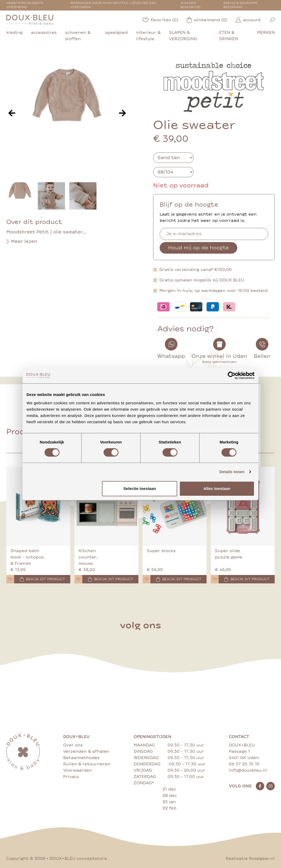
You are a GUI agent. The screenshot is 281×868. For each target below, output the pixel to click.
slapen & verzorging (183, 36)
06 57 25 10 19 (244, 764)
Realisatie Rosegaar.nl (250, 859)
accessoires (44, 33)
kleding (14, 33)
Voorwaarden (78, 770)
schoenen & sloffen (78, 36)
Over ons (73, 745)
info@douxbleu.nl (248, 770)
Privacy (71, 777)
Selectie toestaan (140, 488)
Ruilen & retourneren (87, 764)
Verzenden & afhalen (86, 751)
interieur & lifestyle (148, 36)
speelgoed (116, 33)
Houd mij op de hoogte (198, 248)
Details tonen (232, 472)
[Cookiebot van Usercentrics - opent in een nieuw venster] (232, 375)
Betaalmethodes (81, 758)
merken (266, 33)
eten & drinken (229, 36)
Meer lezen (22, 242)
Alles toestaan (217, 488)
